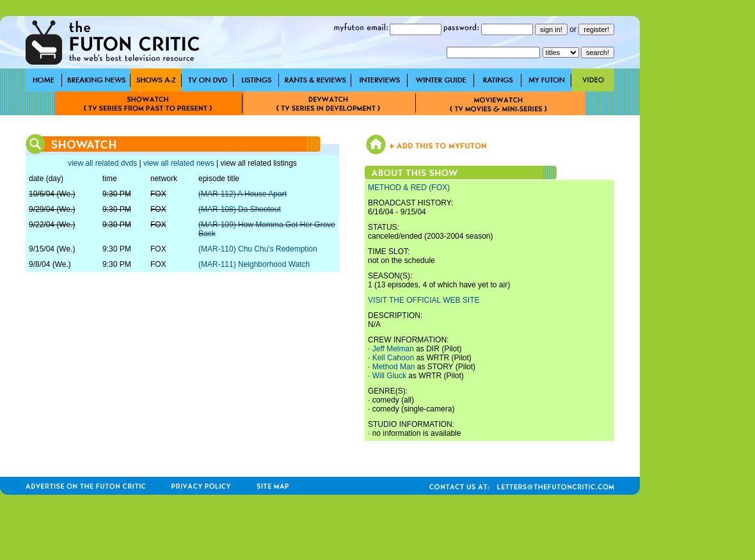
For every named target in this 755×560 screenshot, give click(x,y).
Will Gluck (389, 376)
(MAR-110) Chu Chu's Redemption (258, 249)
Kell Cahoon (393, 358)
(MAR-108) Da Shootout (240, 209)
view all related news (179, 163)
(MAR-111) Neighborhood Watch (254, 264)
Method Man (394, 367)
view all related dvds (102, 163)
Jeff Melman (393, 349)
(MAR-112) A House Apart (242, 194)
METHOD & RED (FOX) (409, 188)
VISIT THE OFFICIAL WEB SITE (424, 300)
